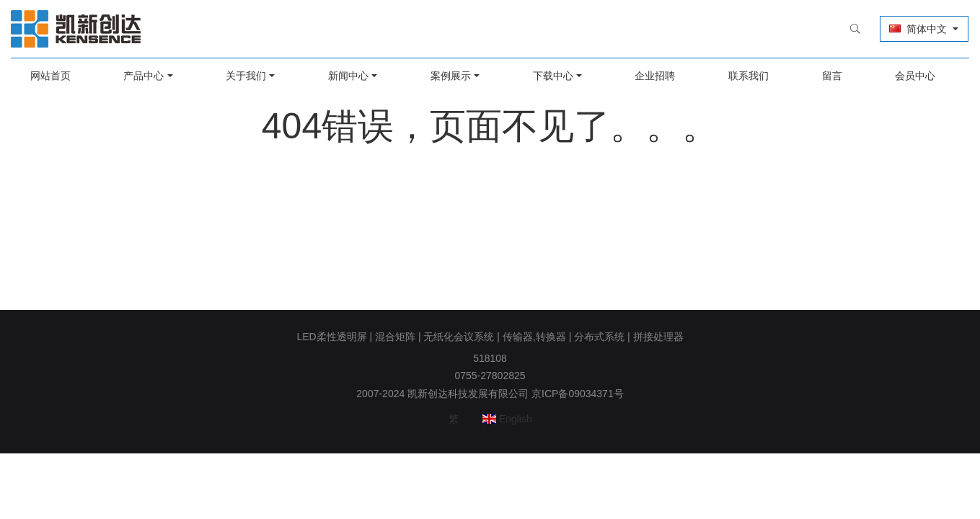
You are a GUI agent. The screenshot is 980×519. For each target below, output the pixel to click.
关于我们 (252, 76)
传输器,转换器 (534, 337)
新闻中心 (352, 76)
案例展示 (451, 76)
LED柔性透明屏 (331, 337)
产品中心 (151, 76)
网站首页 (60, 76)
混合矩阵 (395, 337)
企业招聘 (652, 76)
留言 (824, 76)
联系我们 (743, 76)
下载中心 (552, 76)
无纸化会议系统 (459, 337)
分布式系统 (599, 337)
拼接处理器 (658, 337)
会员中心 (906, 76)
